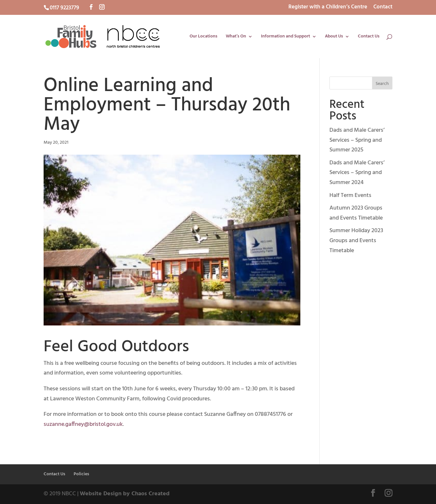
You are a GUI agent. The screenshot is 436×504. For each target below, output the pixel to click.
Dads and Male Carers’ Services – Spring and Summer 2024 (357, 173)
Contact (383, 8)
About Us (334, 37)
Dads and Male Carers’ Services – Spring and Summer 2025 (357, 140)
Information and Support (285, 37)
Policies (81, 474)
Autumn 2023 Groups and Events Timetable (356, 213)
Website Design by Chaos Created (125, 494)
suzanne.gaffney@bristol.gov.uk (83, 424)
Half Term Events (350, 195)
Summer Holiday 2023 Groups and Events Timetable (356, 241)
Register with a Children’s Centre (328, 8)
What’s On (236, 37)
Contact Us (369, 37)
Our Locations (203, 37)
